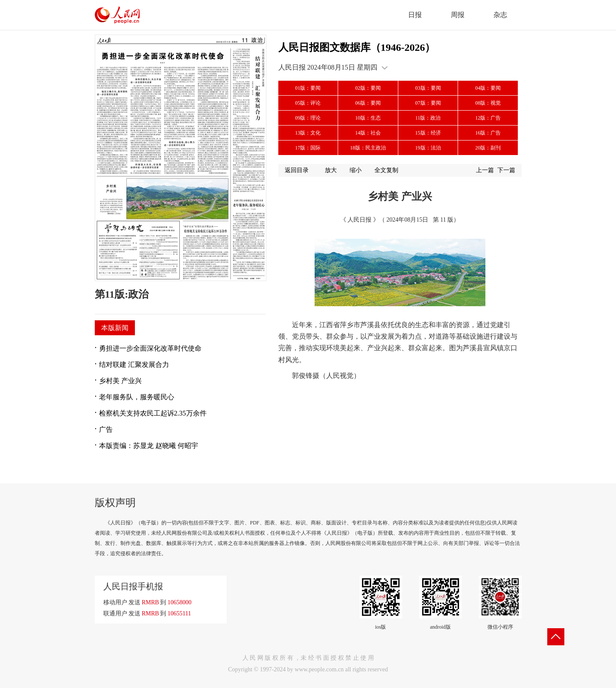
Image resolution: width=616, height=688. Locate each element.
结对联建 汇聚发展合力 (134, 364)
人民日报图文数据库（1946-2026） (357, 47)
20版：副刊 (488, 148)
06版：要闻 (368, 103)
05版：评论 (308, 103)
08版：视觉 (488, 103)
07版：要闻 (428, 103)
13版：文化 (308, 133)
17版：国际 (308, 148)
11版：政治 (428, 118)
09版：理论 (308, 118)
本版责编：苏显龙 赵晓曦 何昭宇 (149, 446)
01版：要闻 (308, 88)
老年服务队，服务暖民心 (137, 397)
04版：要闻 (488, 88)
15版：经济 (428, 133)
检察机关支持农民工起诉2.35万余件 (153, 413)
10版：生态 (368, 118)
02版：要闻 (368, 88)
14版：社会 (368, 133)
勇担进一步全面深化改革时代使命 (150, 348)
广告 (106, 429)
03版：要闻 (428, 88)
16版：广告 (488, 133)
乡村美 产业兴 (120, 381)
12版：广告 (488, 118)
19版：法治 (428, 148)
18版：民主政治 (368, 148)
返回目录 (297, 170)
